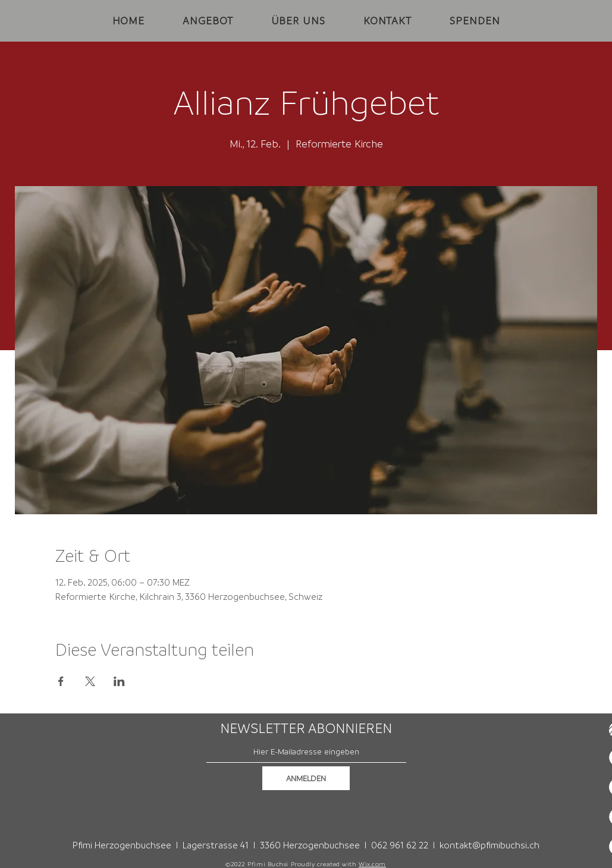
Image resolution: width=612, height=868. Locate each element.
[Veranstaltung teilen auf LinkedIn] (119, 681)
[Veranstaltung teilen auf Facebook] (61, 681)
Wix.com (372, 864)
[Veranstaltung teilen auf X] (90, 681)
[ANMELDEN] (306, 778)
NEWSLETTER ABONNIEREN (306, 728)
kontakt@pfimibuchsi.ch (489, 845)
